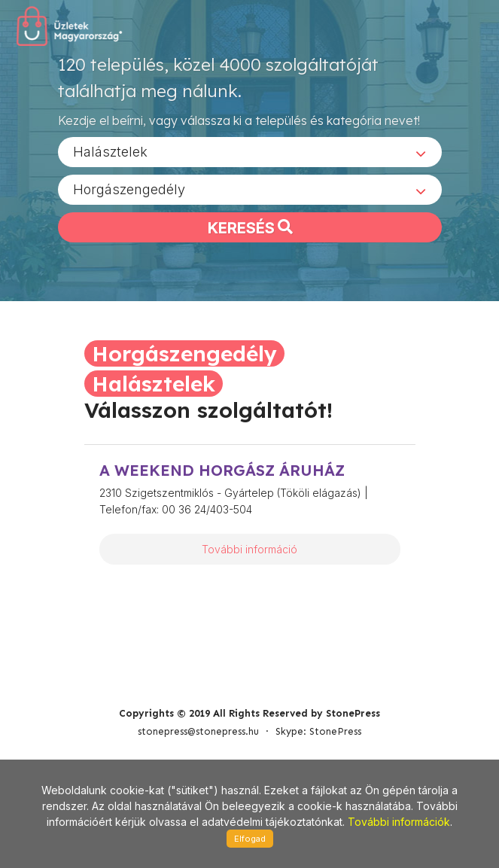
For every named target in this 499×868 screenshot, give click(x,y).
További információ (249, 549)
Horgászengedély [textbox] (129, 195)
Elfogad (250, 839)
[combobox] (250, 157)
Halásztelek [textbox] (110, 157)
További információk (399, 822)
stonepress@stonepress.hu (198, 681)
